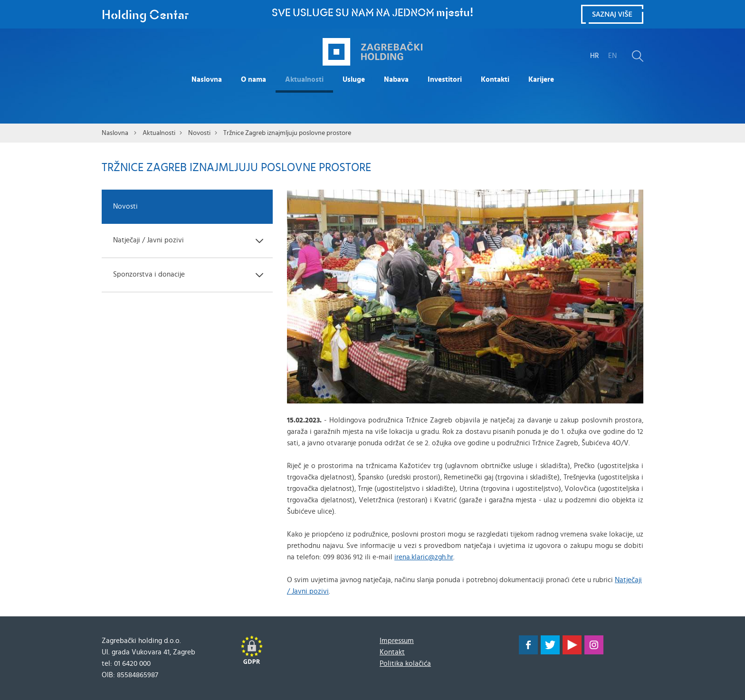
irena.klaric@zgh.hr (424, 557)
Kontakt (392, 652)
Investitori (445, 80)
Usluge (354, 80)
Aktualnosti (304, 80)
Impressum (397, 641)
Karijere (541, 80)
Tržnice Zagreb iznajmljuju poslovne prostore (287, 133)
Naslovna (207, 80)
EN (612, 56)
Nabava (396, 80)
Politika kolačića (405, 664)
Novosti (199, 133)
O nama (253, 80)
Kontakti (495, 80)
